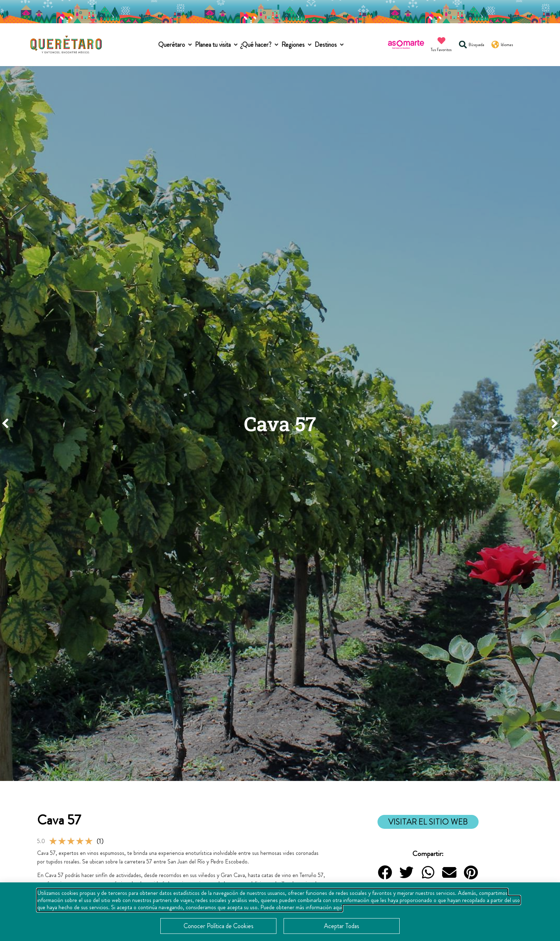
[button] (176, 45)
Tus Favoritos (441, 50)
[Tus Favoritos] (441, 41)
